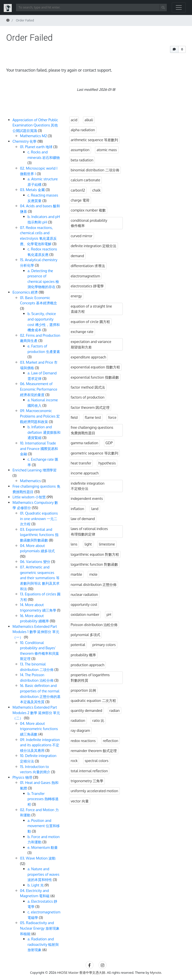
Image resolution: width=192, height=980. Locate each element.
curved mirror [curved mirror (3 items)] (82, 236)
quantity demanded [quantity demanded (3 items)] (86, 710)
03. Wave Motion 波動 (38, 858)
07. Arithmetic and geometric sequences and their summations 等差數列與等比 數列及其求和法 (40, 578)
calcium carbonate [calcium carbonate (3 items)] (85, 180)
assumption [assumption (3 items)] (80, 150)
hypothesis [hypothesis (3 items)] (107, 463)
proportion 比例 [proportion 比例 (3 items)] (83, 690)
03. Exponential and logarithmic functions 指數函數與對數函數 (39, 535)
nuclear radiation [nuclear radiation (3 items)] (84, 594)
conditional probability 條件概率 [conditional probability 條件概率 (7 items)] (89, 223)
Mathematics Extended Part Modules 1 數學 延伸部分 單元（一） (36, 632)
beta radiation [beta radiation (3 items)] (82, 160)
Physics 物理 (22, 777)
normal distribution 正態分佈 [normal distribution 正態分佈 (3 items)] (94, 584)
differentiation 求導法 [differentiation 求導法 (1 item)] (88, 266)
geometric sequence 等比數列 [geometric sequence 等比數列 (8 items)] (94, 453)
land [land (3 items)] (95, 509)
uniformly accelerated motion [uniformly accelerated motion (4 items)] (94, 791)
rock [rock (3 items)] (74, 761)
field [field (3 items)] (74, 417)
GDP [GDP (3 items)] (109, 443)
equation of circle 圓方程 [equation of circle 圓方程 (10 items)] (90, 322)
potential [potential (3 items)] (78, 645)
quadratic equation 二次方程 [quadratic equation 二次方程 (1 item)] (93, 700)
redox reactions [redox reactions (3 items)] (83, 741)
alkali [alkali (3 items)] (89, 120)
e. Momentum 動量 (43, 847)
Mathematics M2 (33, 136)
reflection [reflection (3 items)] (110, 741)
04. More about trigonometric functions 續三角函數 (39, 729)
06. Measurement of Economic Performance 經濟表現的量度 (39, 389)
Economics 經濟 (25, 292)
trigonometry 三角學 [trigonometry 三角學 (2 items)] (87, 781)
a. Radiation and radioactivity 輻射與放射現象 (43, 944)
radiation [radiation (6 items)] (78, 720)
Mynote (156, 973)
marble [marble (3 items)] (76, 574)
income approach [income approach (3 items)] (85, 473)
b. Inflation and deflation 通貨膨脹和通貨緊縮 (44, 432)
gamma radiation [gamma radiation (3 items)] (84, 443)
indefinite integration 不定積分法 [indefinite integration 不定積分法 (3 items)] (88, 486)
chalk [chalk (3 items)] (96, 190)
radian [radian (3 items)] (115, 710)
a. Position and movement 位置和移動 (44, 826)
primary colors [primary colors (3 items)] (104, 645)
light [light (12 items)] (88, 544)
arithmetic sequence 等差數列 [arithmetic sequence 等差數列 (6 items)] (94, 140)
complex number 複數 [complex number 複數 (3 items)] (88, 210)
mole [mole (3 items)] (93, 574)
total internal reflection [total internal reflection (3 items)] (89, 771)
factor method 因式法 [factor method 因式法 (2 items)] (88, 387)
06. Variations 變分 (35, 561)
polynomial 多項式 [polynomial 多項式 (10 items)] (85, 635)
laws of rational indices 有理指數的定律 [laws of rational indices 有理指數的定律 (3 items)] (89, 531)
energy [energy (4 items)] (76, 296)
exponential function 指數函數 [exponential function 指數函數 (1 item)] (95, 377)
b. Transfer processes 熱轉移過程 (43, 799)
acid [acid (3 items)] (74, 120)
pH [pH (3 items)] (109, 614)
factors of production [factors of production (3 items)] (88, 397)
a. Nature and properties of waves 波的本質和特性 (43, 874)
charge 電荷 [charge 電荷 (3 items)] (80, 200)
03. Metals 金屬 (32, 190)
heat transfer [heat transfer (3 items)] (81, 463)
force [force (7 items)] (112, 417)
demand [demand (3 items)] (77, 256)
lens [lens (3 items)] (74, 544)
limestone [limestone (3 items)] (107, 544)
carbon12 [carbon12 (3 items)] (78, 190)
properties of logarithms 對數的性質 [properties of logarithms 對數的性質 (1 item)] (90, 677)
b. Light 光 (36, 885)
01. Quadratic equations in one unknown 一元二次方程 (39, 518)
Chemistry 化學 (24, 141)
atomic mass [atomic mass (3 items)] (107, 150)
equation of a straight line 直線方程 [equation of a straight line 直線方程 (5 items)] (91, 309)
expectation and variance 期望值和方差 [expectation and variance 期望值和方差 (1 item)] (91, 344)
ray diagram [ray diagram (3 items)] (80, 730)
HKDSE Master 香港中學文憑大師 (81, 973)
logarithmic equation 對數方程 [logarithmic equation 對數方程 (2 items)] (95, 554)
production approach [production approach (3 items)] (87, 665)
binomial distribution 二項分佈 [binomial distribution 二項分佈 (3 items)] (95, 170)
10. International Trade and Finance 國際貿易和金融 (39, 448)
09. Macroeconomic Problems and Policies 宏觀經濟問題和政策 (40, 416)
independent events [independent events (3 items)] (87, 498)
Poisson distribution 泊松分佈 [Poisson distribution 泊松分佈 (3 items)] (94, 625)
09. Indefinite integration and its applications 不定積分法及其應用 (40, 745)
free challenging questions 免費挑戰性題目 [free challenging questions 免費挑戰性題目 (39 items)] (92, 430)
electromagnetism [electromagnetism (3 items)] (85, 276)
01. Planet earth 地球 (36, 147)
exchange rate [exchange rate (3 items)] (82, 331)
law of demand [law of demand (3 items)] (83, 519)
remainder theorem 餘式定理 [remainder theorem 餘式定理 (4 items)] (94, 751)
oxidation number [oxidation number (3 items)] (85, 614)
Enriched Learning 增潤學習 (34, 470)
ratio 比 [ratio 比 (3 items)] (98, 720)
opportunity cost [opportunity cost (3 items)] (84, 604)
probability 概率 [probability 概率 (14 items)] (83, 655)
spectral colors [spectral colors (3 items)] (97, 761)
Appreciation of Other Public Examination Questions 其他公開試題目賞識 (35, 125)
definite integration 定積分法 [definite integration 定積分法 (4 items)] (94, 246)
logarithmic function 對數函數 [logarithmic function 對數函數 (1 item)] (94, 564)
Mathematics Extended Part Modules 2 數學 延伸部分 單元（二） (36, 712)
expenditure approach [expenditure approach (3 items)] (88, 357)
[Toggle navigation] (179, 7)
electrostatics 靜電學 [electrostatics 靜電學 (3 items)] (87, 286)
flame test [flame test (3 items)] (93, 417)
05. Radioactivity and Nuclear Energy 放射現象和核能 (40, 928)
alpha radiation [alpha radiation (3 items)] (83, 130)
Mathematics (30, 481)
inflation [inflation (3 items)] (77, 509)
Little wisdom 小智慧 (29, 497)
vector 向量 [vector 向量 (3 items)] (80, 801)
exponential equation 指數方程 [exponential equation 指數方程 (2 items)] (95, 367)
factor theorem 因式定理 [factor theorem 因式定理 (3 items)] (90, 407)
